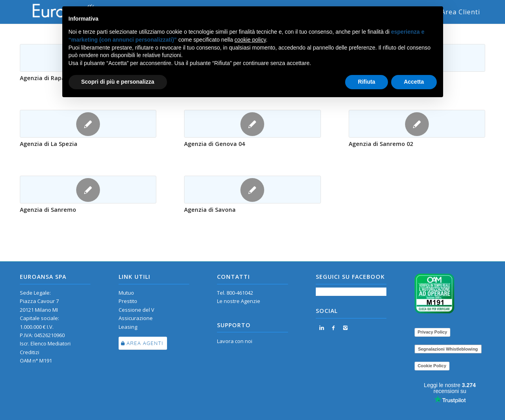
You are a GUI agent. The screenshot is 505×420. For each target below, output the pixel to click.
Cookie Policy (432, 366)
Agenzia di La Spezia (49, 144)
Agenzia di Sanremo (48, 210)
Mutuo (126, 293)
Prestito (128, 301)
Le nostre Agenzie (239, 301)
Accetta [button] (414, 82)
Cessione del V (136, 310)
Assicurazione (136, 318)
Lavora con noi (235, 341)
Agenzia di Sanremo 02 (381, 144)
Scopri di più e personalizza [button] (118, 82)
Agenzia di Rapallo (46, 78)
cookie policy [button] (250, 40)
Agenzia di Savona (210, 210)
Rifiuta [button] (367, 82)
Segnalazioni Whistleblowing (448, 349)
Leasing (128, 327)
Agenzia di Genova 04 (214, 144)
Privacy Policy (433, 332)
